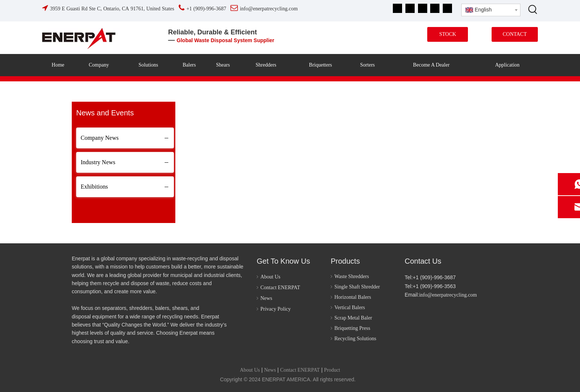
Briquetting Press (352, 328)
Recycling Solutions (355, 339)
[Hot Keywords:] (533, 9)
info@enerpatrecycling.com (448, 295)
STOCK (448, 34)
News (266, 298)
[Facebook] (397, 8)
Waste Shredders (352, 276)
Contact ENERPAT (280, 288)
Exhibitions (94, 187)
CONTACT (515, 34)
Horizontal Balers (353, 297)
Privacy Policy (276, 309)
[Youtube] (423, 8)
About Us (270, 277)
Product (332, 370)
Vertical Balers (350, 307)
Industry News (98, 162)
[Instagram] (435, 8)
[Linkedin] (410, 8)
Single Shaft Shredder (357, 287)
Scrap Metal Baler (353, 318)
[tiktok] (447, 8)
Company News (100, 138)
